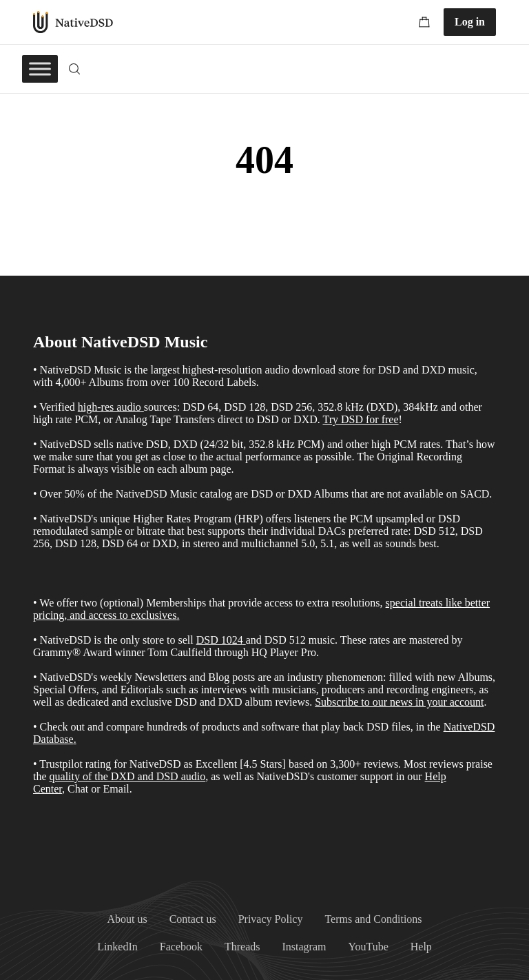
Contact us (193, 919)
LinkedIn (117, 947)
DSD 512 (285, 640)
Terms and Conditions (373, 919)
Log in (470, 22)
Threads (242, 947)
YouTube (369, 947)
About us (127, 919)
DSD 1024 (220, 640)
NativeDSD (73, 22)
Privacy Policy (271, 919)
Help (421, 947)
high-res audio (110, 407)
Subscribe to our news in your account (399, 702)
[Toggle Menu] (40, 69)
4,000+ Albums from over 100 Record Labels (155, 382)
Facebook (181, 947)
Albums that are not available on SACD (401, 494)
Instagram (304, 947)
